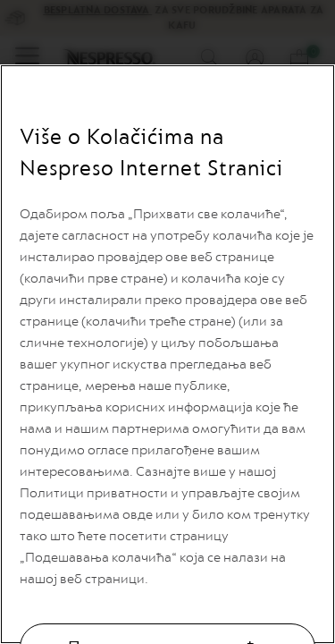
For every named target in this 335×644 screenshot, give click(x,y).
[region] (167, 354)
